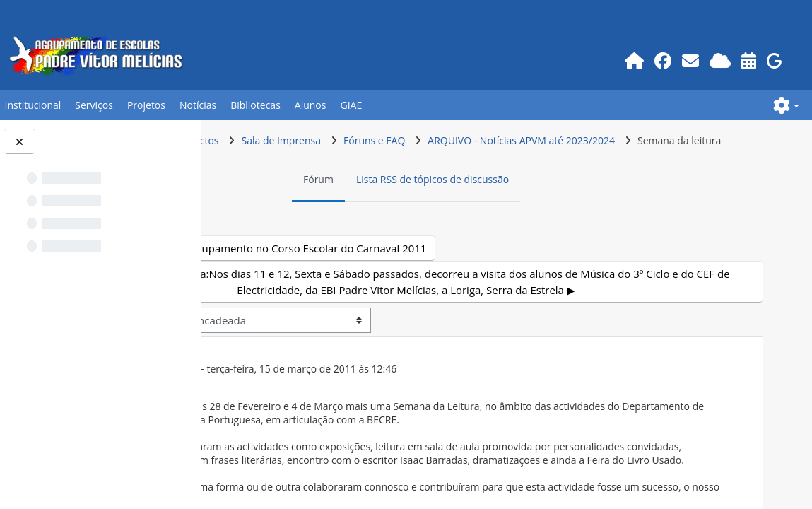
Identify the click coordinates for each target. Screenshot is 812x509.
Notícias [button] (198, 105)
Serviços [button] (94, 105)
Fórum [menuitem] (412, 206)
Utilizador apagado (340, 396)
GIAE (351, 105)
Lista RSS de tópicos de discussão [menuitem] (526, 206)
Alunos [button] (311, 105)
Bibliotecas (255, 105)
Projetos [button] (146, 105)
